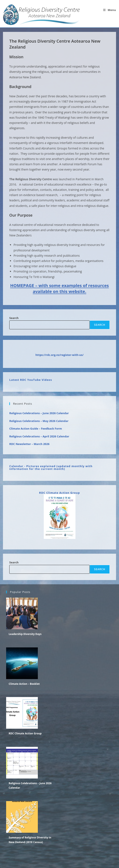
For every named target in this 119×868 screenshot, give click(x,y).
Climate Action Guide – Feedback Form (36, 429)
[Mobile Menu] (110, 10)
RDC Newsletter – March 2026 (29, 444)
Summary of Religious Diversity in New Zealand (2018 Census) (30, 840)
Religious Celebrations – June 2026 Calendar (39, 413)
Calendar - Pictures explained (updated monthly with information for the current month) (51, 467)
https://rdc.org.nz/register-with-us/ (59, 355)
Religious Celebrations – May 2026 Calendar (39, 421)
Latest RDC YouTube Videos (31, 380)
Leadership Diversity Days (25, 634)
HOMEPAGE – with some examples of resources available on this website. (59, 288)
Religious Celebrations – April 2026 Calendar (39, 436)
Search (14, 318)
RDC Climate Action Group (59, 493)
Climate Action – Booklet (24, 684)
